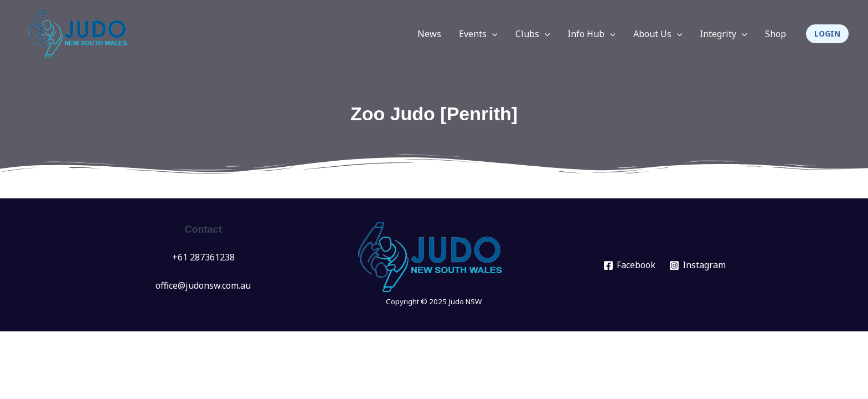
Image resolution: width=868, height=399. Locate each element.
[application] (492, 34)
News (429, 34)
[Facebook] (630, 265)
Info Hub (591, 34)
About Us (658, 34)
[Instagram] (698, 265)
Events (478, 34)
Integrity (724, 34)
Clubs (533, 34)
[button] (827, 34)
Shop (776, 34)
